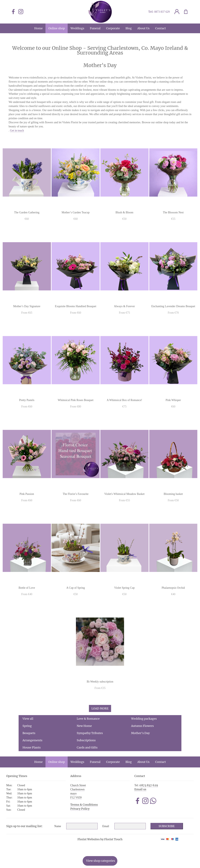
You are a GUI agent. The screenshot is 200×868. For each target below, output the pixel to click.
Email (106, 826)
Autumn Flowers (142, 726)
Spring (27, 726)
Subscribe (167, 826)
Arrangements (32, 740)
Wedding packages (144, 719)
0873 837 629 (162, 12)
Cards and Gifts (87, 747)
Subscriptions (86, 740)
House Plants (32, 747)
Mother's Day (140, 733)
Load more (100, 708)
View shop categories (101, 861)
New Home (84, 726)
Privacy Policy (80, 809)
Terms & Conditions (84, 805)
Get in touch (17, 130)
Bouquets (29, 733)
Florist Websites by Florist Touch (100, 839)
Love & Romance (88, 719)
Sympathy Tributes (90, 733)
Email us (140, 789)
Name (58, 826)
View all (28, 719)
